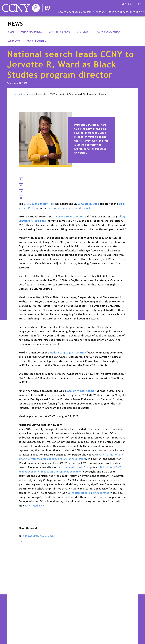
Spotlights (84, 32)
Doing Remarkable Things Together (89, 493)
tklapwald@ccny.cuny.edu (38, 536)
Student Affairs (119, 12)
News (24, 94)
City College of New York (39, 204)
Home (11, 32)
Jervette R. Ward (88, 204)
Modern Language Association (68, 353)
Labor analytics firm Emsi (73, 467)
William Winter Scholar (81, 391)
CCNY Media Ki (34, 506)
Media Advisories (32, 32)
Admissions (88, 12)
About (62, 12)
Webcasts (14, 41)
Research (102, 12)
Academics (74, 12)
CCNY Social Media (109, 32)
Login (140, 4)
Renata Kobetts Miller (69, 217)
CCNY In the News (59, 32)
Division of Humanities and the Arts (69, 208)
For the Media (35, 41)
